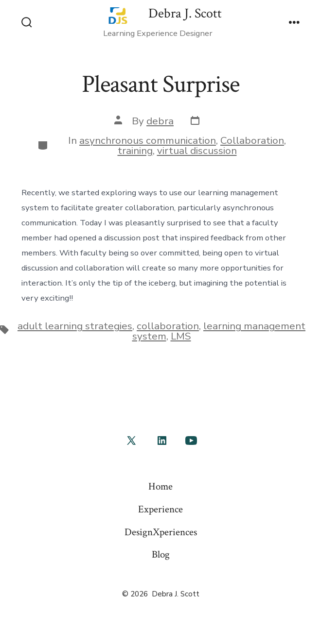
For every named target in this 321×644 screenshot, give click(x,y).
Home (160, 486)
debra (160, 121)
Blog (161, 554)
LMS (181, 336)
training (135, 151)
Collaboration (252, 140)
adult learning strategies (75, 326)
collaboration (168, 326)
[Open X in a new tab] (131, 441)
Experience (160, 509)
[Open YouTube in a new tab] (191, 441)
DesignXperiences (161, 532)
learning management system (219, 331)
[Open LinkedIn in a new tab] (162, 441)
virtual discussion (197, 151)
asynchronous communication (148, 140)
